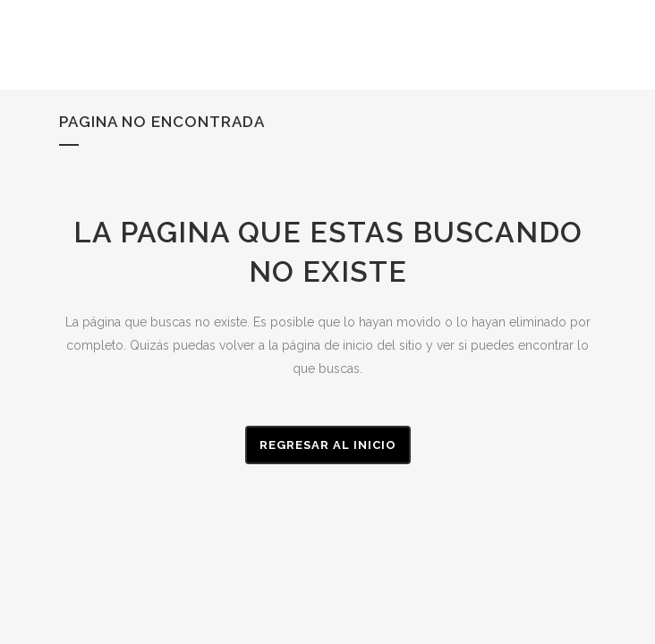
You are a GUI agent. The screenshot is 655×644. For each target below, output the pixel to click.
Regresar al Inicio (328, 445)
